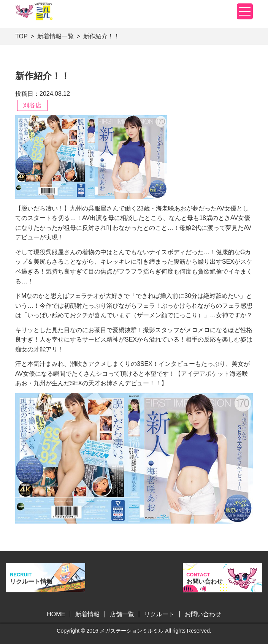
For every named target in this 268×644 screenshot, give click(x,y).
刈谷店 (32, 105)
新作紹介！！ (101, 36)
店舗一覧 (122, 614)
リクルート (159, 614)
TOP (21, 36)
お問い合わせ (203, 614)
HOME (56, 614)
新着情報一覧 (56, 36)
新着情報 (87, 614)
